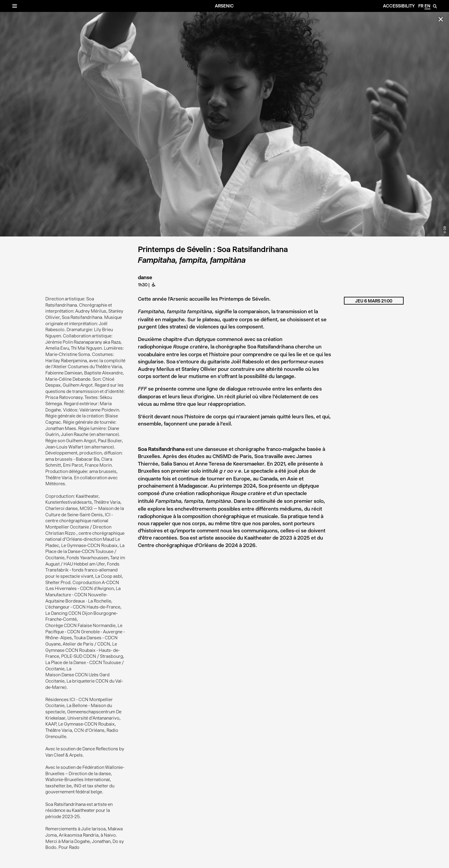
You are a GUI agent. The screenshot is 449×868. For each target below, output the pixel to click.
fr (421, 6)
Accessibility (399, 6)
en (428, 6)
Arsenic (224, 6)
